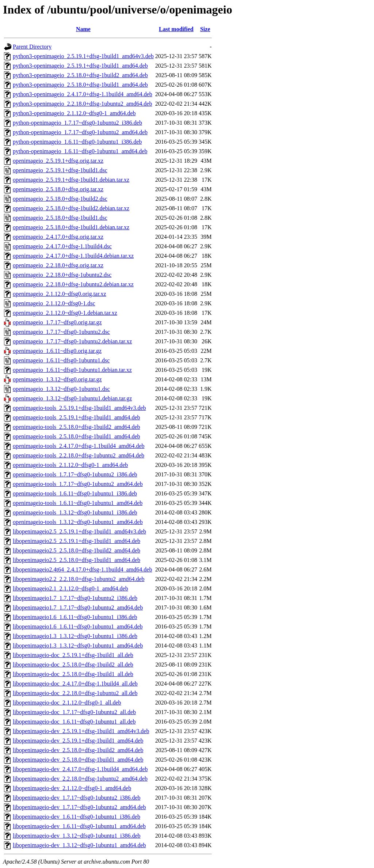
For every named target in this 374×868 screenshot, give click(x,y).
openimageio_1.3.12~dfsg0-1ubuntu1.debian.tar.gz (72, 398)
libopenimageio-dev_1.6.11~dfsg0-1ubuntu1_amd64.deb (79, 826)
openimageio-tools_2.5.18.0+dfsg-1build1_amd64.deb (77, 436)
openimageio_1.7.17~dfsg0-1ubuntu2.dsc (61, 332)
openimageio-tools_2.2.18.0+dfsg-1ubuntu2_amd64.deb (79, 455)
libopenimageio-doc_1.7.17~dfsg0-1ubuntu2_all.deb (74, 712)
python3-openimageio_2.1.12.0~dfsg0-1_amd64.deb (74, 113)
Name (83, 29)
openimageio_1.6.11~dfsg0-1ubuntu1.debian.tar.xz (72, 370)
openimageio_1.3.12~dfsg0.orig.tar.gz (57, 379)
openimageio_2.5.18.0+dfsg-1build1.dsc (60, 218)
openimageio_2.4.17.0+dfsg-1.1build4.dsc (62, 246)
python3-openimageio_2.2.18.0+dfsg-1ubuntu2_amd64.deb (82, 104)
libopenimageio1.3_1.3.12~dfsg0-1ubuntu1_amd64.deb (78, 646)
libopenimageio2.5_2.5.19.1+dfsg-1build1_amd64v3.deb (79, 531)
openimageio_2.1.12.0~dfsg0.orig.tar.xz (60, 294)
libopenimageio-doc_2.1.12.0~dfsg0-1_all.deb (67, 703)
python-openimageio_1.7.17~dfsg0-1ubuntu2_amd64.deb (80, 132)
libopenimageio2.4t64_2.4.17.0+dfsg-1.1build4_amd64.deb (82, 569)
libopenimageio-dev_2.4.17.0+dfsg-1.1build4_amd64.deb (80, 769)
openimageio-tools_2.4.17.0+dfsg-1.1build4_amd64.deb (79, 446)
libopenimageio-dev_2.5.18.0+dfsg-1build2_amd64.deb (78, 750)
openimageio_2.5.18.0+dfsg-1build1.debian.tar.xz (71, 227)
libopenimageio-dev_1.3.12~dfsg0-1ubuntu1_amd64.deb (79, 845)
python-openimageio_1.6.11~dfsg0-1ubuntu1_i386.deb (77, 142)
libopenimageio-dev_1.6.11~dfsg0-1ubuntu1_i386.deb (77, 817)
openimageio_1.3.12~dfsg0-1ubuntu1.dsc (61, 389)
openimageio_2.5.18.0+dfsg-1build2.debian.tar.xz (71, 208)
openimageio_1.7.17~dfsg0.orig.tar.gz (57, 322)
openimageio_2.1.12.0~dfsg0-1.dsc (54, 303)
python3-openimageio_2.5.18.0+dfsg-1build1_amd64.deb (80, 85)
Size (205, 29)
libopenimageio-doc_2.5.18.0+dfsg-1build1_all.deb (73, 674)
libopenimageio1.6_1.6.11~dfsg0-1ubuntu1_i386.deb (75, 617)
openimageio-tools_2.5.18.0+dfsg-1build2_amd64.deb (77, 427)
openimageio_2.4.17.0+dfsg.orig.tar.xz (58, 237)
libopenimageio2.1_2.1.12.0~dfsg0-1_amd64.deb (70, 588)
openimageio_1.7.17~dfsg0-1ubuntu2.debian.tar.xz (72, 341)
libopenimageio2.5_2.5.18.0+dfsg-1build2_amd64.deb (77, 550)
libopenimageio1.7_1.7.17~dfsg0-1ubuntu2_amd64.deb (78, 607)
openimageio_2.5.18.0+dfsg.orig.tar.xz (58, 189)
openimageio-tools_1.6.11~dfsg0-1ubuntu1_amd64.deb (78, 503)
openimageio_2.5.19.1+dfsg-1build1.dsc (60, 170)
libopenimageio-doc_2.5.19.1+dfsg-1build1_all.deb (73, 655)
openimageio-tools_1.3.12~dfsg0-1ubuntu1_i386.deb (75, 512)
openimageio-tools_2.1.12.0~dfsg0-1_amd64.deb (70, 465)
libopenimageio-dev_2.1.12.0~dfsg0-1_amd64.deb (72, 788)
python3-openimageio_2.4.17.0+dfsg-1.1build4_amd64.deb (83, 94)
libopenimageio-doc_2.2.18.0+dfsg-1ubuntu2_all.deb (75, 693)
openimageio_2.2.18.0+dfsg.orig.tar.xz (58, 265)
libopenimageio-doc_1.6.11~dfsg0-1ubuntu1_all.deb (74, 722)
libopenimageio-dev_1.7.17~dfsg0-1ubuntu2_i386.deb (77, 798)
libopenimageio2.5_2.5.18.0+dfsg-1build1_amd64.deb (77, 560)
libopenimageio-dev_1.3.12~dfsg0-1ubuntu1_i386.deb (77, 836)
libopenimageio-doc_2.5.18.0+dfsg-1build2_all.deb (73, 665)
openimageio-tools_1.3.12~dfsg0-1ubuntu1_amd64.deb (78, 522)
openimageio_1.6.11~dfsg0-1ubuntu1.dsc (61, 360)
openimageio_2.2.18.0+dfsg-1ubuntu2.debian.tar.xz (73, 284)
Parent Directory (32, 47)
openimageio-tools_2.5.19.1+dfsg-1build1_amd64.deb (77, 417)
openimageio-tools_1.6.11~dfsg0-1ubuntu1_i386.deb (75, 493)
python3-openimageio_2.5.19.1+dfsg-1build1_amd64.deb (80, 66)
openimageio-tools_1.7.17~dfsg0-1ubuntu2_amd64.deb (78, 484)
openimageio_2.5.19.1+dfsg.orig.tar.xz (58, 161)
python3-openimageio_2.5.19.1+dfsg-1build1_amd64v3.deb (83, 56)
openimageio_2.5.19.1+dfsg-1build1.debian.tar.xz (71, 180)
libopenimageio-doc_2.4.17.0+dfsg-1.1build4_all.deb (75, 684)
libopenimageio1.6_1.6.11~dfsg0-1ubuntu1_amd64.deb (78, 627)
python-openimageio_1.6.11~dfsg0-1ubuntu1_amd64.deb (80, 151)
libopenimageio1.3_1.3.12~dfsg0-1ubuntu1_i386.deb (75, 636)
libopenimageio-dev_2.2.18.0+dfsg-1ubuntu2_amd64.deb (80, 779)
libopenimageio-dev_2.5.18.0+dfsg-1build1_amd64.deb (78, 760)
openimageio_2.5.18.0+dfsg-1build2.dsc (60, 199)
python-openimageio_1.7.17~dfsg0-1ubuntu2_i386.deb (77, 123)
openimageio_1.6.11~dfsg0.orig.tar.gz (57, 351)
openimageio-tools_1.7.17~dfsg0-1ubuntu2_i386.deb (75, 474)
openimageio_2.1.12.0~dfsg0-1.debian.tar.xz (65, 313)
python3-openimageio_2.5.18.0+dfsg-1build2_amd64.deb (80, 75)
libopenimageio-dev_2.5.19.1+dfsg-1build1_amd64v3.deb (81, 731)
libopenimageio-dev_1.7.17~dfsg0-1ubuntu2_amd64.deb (79, 807)
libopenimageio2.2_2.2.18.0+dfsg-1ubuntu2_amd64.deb (79, 579)
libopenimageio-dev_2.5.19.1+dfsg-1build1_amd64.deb (78, 741)
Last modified (176, 29)
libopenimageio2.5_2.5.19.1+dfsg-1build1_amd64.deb (77, 541)
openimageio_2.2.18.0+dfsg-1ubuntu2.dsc (62, 275)
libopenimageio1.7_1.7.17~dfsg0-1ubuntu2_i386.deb (75, 598)
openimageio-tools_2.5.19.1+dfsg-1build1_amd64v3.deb (79, 408)
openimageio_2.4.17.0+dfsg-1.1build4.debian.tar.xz (73, 256)
